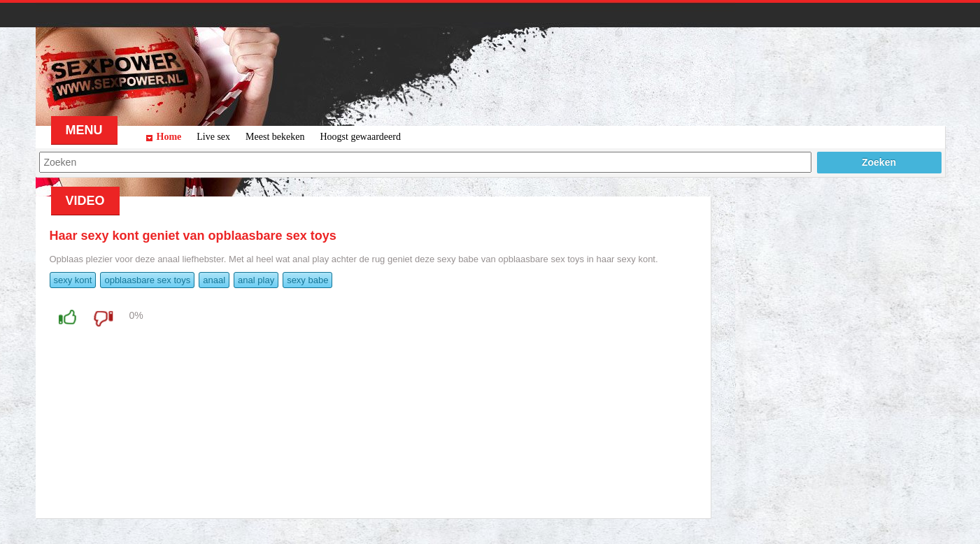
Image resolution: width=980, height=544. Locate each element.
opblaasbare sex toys (147, 280)
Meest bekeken (275, 137)
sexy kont (73, 280)
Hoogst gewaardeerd (360, 137)
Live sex (213, 137)
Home (169, 137)
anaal (214, 280)
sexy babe (307, 280)
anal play (256, 280)
